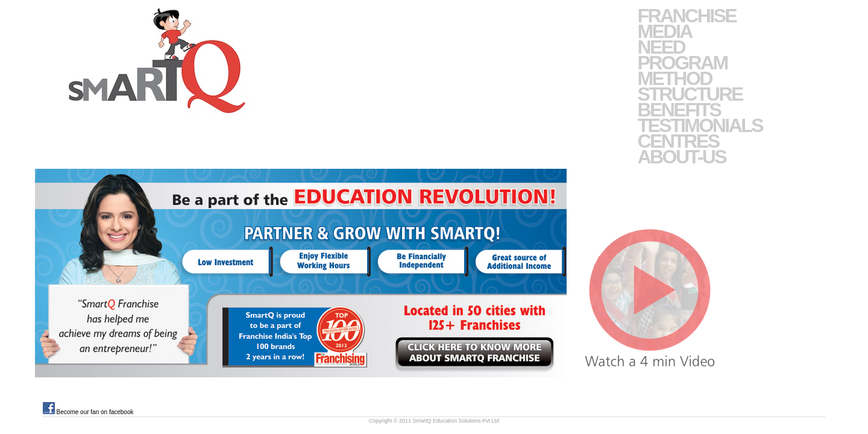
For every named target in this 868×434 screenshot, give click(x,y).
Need (661, 47)
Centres (678, 141)
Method (674, 78)
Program (682, 63)
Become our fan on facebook (88, 412)
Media (664, 31)
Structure (690, 94)
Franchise (687, 16)
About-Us (681, 157)
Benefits (679, 110)
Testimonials (700, 125)
